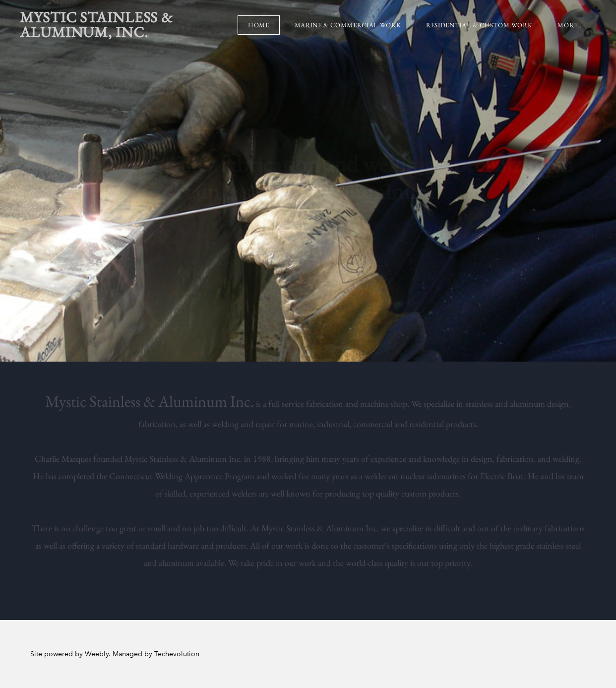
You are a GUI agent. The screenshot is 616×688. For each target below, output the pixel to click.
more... (570, 25)
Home (259, 25)
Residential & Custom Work (479, 25)
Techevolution (177, 654)
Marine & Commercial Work (348, 25)
